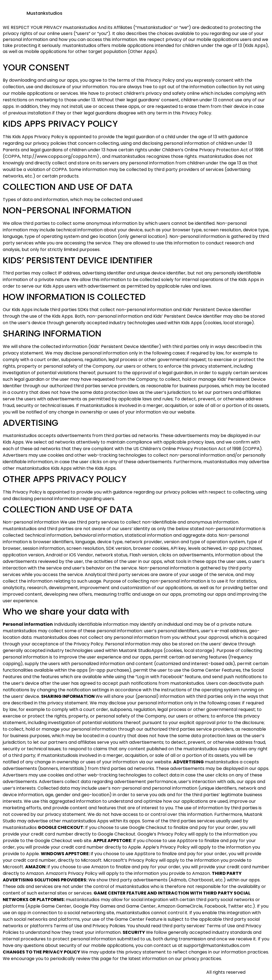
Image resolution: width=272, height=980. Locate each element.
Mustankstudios (44, 13)
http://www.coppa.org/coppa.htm (59, 156)
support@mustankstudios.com (217, 945)
